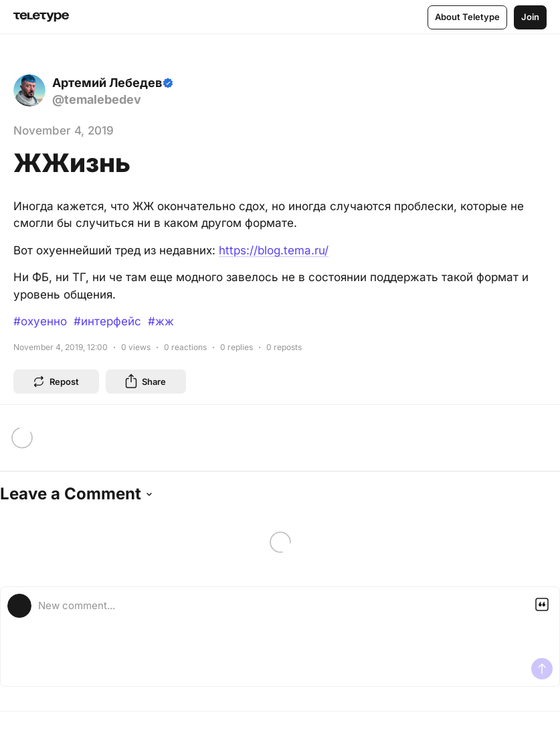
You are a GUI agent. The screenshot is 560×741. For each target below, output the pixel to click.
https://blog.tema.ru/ (274, 250)
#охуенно (40, 321)
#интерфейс (107, 321)
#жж (161, 321)
